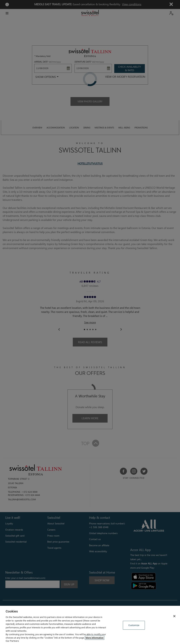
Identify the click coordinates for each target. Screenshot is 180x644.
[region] (90, 625)
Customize (134, 625)
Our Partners (12, 641)
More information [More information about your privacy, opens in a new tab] (95, 638)
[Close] (174, 616)
